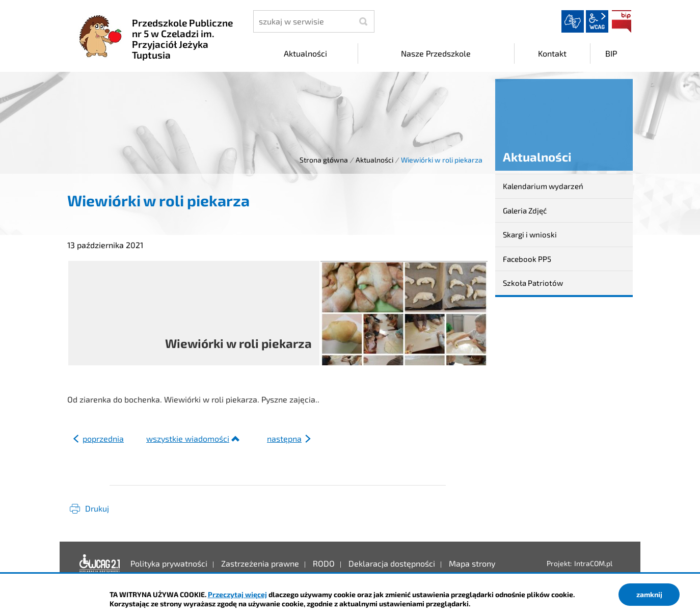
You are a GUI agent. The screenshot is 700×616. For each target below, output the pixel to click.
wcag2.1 (597, 21)
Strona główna (324, 160)
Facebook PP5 (527, 259)
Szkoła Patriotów (533, 283)
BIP (622, 21)
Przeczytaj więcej (237, 594)
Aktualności (374, 160)
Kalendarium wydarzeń (543, 186)
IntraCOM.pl (593, 563)
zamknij (649, 594)
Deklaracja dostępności (100, 564)
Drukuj (97, 508)
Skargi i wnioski (530, 234)
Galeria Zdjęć (525, 210)
